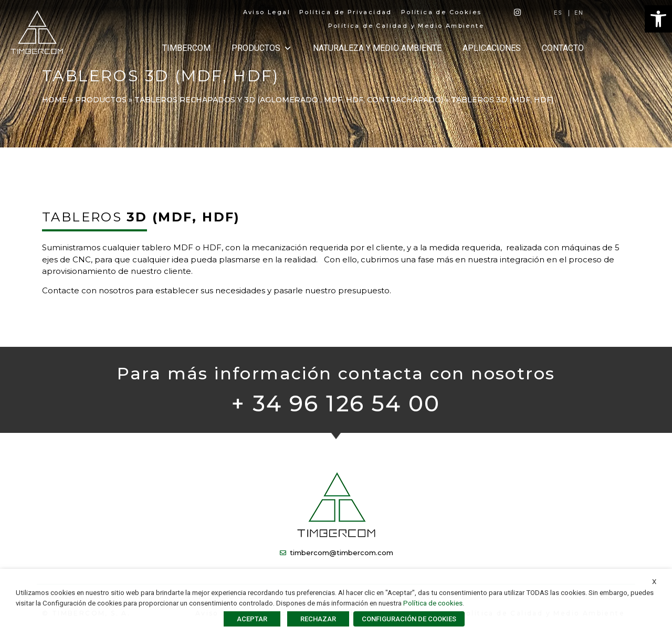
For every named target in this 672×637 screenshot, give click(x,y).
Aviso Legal (267, 12)
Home (55, 100)
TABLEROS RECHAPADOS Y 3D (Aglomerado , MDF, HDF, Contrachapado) (289, 100)
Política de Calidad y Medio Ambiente (406, 26)
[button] (658, 19)
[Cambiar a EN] (579, 13)
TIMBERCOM (186, 48)
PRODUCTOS (262, 48)
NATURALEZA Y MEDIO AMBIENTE (377, 48)
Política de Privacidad (346, 12)
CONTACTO (563, 48)
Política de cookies (433, 603)
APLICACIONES (492, 48)
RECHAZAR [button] (318, 619)
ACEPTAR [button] (252, 619)
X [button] (654, 582)
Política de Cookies (442, 12)
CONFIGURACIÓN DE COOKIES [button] (409, 619)
